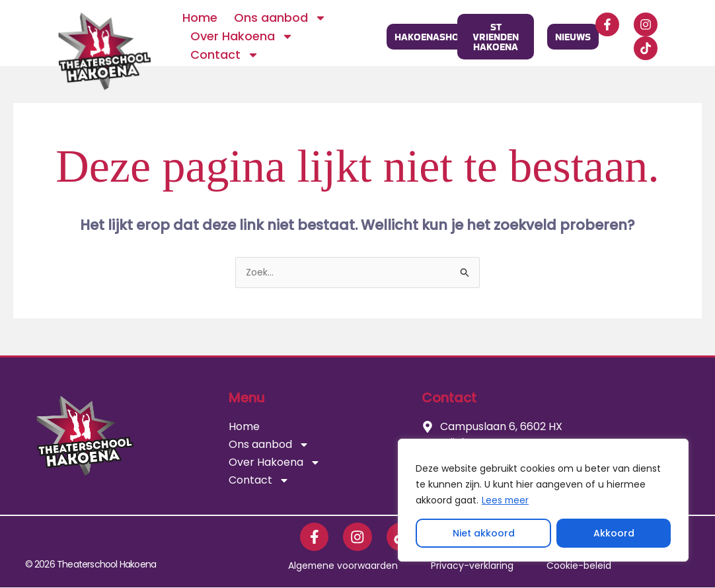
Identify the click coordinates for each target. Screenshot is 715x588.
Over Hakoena (242, 36)
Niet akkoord (484, 533)
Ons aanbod (280, 18)
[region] (543, 500)
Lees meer (506, 500)
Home (200, 18)
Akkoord (614, 533)
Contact (225, 55)
